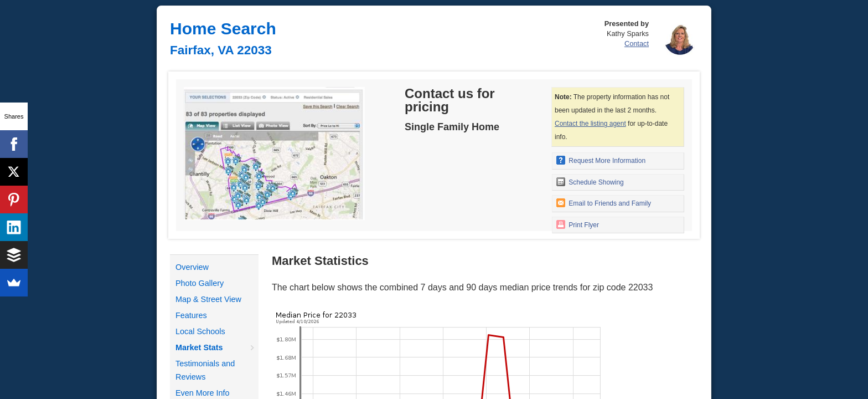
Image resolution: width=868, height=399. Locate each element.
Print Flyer (578, 224)
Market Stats (199, 347)
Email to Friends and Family (604, 203)
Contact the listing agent (590, 124)
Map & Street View (208, 299)
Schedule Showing (590, 182)
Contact (637, 44)
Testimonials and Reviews (205, 370)
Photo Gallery (200, 283)
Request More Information (601, 160)
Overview (192, 267)
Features (191, 315)
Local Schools (200, 331)
